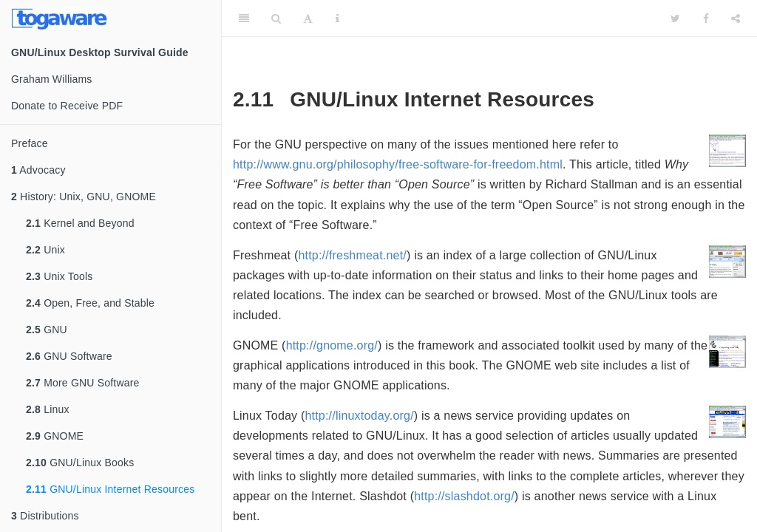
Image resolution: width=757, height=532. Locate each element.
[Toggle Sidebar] (244, 18)
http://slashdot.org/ (464, 496)
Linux (48, 409)
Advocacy (38, 170)
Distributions (45, 516)
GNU (47, 330)
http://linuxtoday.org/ (359, 416)
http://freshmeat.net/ (352, 255)
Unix (45, 250)
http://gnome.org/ (332, 345)
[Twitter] (675, 18)
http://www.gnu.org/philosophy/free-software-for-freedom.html (398, 164)
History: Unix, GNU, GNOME (84, 197)
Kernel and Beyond (80, 223)
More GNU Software (83, 383)
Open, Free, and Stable (90, 303)
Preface (30, 143)
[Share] (736, 18)
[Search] (276, 18)
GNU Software (69, 356)
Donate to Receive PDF (67, 106)
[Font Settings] (308, 18)
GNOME (55, 436)
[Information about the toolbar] (337, 18)
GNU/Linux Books (80, 463)
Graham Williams (52, 79)
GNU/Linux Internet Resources (110, 489)
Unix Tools (59, 276)
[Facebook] (706, 18)
